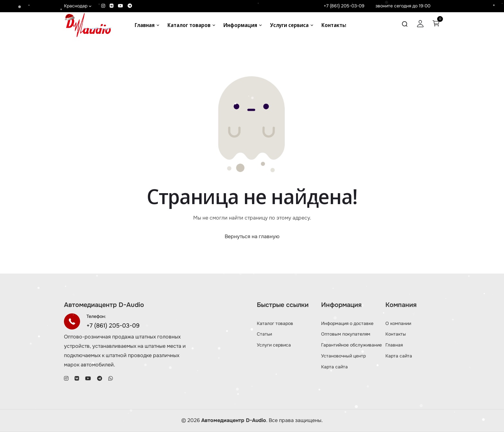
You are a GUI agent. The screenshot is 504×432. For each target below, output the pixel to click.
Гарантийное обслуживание (351, 345)
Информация (240, 25)
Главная (145, 25)
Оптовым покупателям (346, 334)
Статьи (264, 334)
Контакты (334, 25)
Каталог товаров (189, 25)
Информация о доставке (347, 323)
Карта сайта (334, 367)
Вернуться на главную (252, 236)
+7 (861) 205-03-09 (344, 6)
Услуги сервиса (289, 25)
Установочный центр (343, 356)
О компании (398, 323)
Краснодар (78, 6)
